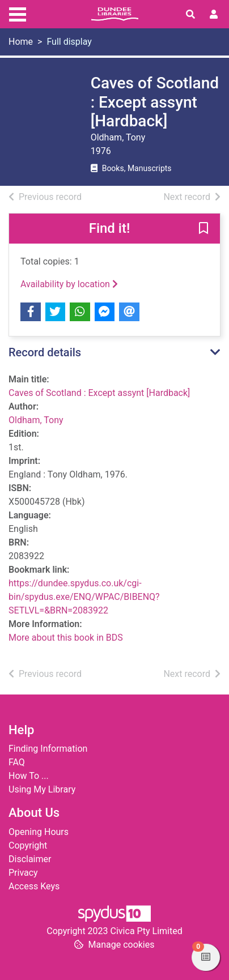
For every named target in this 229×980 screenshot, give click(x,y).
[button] (203, 229)
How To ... (29, 776)
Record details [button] (45, 352)
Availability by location (69, 284)
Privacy (23, 873)
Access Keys (34, 886)
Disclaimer (30, 859)
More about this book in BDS (66, 638)
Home (21, 42)
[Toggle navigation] (18, 13)
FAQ (17, 762)
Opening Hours (39, 832)
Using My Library (42, 789)
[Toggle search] (190, 15)
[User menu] (214, 15)
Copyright (28, 845)
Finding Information (48, 749)
